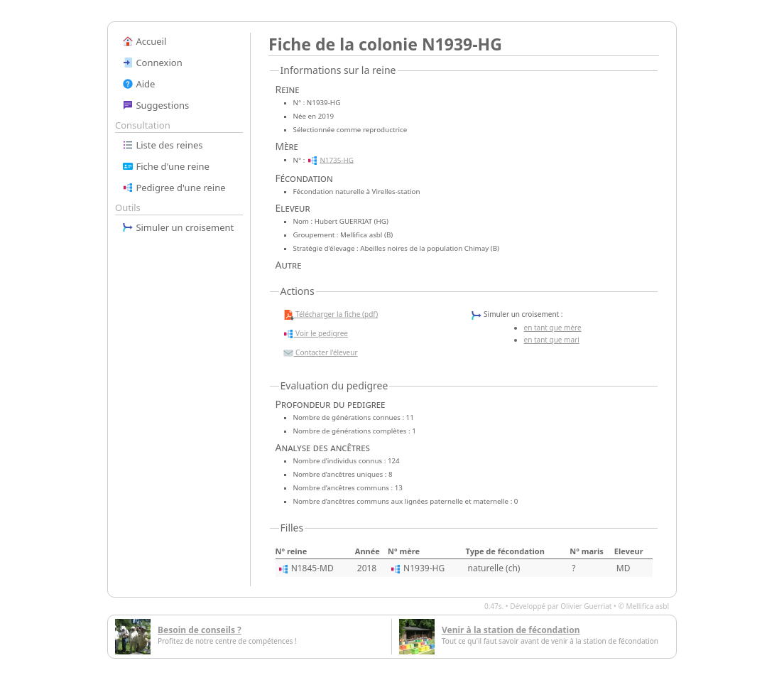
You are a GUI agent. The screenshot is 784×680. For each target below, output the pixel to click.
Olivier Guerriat (586, 606)
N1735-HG (336, 160)
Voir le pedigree (315, 334)
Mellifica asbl (647, 606)
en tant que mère (553, 328)
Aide (138, 84)
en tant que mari (552, 340)
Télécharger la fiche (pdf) (331, 315)
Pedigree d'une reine (174, 188)
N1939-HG (424, 568)
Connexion (152, 63)
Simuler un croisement (178, 227)
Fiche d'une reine (166, 166)
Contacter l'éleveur (320, 353)
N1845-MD (312, 568)
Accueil (144, 41)
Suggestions (156, 105)
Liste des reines (163, 145)
